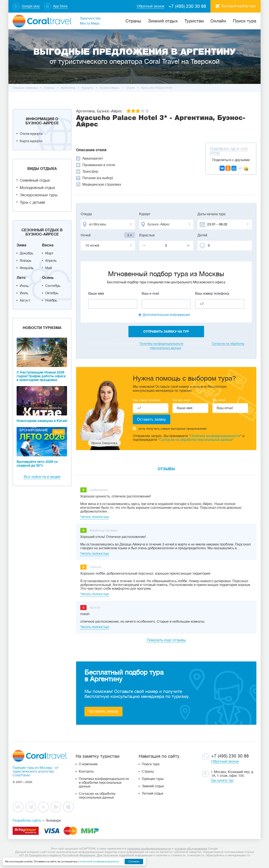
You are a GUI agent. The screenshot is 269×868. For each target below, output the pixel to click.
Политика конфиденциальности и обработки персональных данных (104, 783)
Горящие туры (153, 779)
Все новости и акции (42, 477)
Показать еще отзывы (166, 640)
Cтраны (133, 21)
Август (25, 301)
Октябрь (52, 293)
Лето (21, 278)
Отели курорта (31, 134)
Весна (48, 245)
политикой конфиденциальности (99, 861)
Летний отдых (153, 794)
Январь (26, 261)
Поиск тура (245, 21)
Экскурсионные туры (39, 195)
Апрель (51, 261)
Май (49, 268)
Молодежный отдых (37, 188)
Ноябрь (51, 301)
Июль (24, 293)
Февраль (27, 268)
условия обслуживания (191, 848)
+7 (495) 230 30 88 (187, 6)
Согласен (134, 861)
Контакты (86, 772)
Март (49, 253)
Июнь (24, 286)
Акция (59, 432)
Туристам (194, 21)
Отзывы (166, 469)
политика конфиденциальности (149, 848)
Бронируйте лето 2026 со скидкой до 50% (37, 464)
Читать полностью (95, 517)
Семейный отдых (35, 180)
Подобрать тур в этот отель (229, 151)
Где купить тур (222, 781)
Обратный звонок (225, 761)
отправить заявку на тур (166, 332)
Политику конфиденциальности (162, 344)
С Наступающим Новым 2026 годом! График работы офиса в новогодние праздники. (41, 376)
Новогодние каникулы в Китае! (42, 421)
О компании (88, 764)
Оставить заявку (104, 711)
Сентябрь (53, 286)
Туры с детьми (32, 202)
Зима (21, 245)
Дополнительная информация (166, 315)
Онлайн (218, 21)
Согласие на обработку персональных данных (196, 440)
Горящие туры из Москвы (32, 768)
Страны (148, 772)
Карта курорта (31, 141)
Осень (48, 278)
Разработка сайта (27, 821)
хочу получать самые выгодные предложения (170, 429)
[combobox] (108, 224)
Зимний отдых (163, 21)
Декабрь (26, 253)
